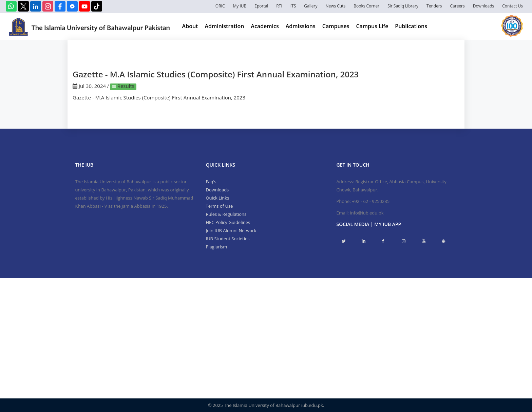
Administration (224, 26)
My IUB (240, 6)
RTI (279, 6)
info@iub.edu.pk (367, 213)
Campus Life (372, 26)
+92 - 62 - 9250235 (371, 201)
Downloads (484, 6)
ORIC (220, 6)
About (190, 26)
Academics (265, 26)
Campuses (336, 26)
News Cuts (335, 6)
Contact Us (512, 6)
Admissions (301, 26)
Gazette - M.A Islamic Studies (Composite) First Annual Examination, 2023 (159, 97)
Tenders (434, 6)
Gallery (311, 6)
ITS (293, 6)
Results (125, 86)
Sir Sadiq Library (403, 6)
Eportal (261, 6)
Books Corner (366, 6)
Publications (411, 26)
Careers (458, 6)
